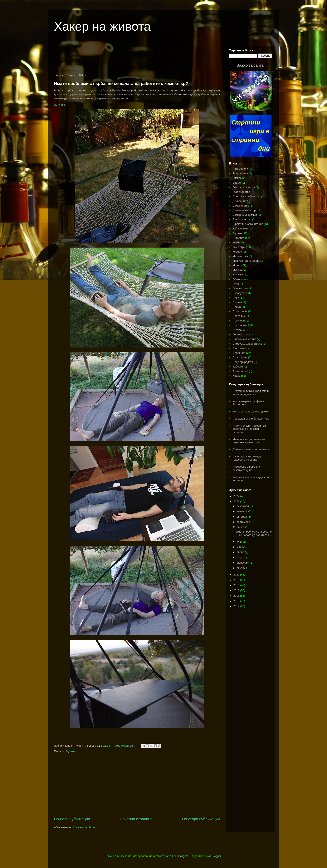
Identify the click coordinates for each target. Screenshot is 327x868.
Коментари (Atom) (84, 827)
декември (243, 506)
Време (237, 183)
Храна (236, 376)
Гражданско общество (247, 196)
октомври (243, 517)
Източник (60, 105)
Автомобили (240, 169)
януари (241, 568)
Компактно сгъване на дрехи (251, 412)
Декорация (239, 201)
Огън (236, 284)
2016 (237, 596)
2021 (237, 501)
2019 (237, 580)
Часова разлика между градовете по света (247, 458)
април (241, 552)
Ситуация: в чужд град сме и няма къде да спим (251, 393)
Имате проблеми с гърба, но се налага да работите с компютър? (121, 83)
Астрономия (240, 173)
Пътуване (239, 330)
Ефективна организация (248, 224)
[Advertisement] (137, 57)
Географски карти (244, 187)
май (240, 547)
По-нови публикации (72, 819)
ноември (243, 511)
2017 (237, 590)
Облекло (238, 279)
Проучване (239, 321)
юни (240, 542)
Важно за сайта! (250, 65)
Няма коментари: (125, 746)
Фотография (240, 371)
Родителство (241, 334)
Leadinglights (180, 856)
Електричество (242, 219)
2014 (237, 606)
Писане (237, 302)
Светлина (239, 348)
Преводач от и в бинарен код (251, 419)
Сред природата (243, 362)
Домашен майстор (244, 210)
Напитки (238, 275)
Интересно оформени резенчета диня (246, 468)
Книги (236, 242)
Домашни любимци (245, 215)
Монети (237, 265)
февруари (243, 563)
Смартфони (240, 357)
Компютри (239, 247)
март (240, 557)
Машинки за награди (246, 261)
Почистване (240, 311)
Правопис (239, 316)
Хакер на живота (102, 26)
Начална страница (136, 819)
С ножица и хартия (244, 339)
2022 (237, 496)
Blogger (216, 856)
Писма (237, 307)
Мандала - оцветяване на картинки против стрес (249, 441)
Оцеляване (240, 288)
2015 (237, 601)
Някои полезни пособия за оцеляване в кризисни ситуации (249, 429)
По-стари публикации (201, 819)
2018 (237, 585)
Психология (240, 325)
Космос (237, 252)
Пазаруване (240, 293)
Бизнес (237, 178)
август (241, 527)
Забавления (240, 229)
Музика (237, 270)
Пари (236, 298)
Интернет (238, 238)
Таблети (238, 367)
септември (244, 522)
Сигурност (239, 353)
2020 (237, 575)
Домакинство (241, 206)
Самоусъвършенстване (247, 344)
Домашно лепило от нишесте (251, 449)
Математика (240, 256)
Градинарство (241, 192)
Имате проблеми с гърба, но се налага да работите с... (254, 533)
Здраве (70, 751)
